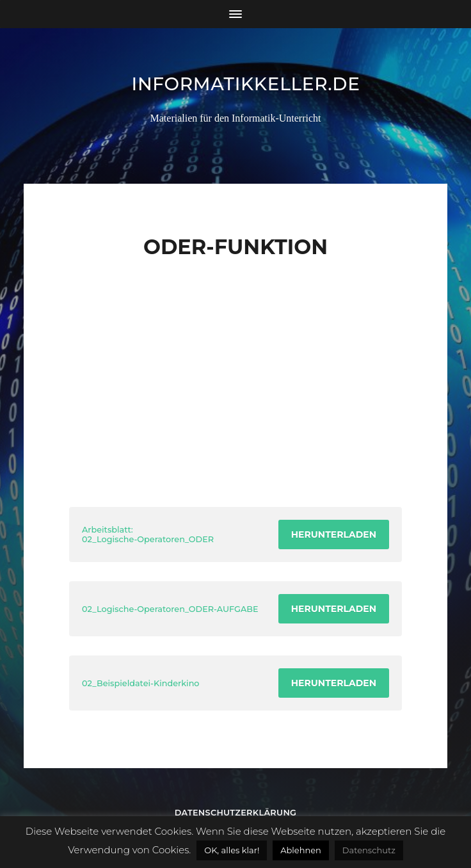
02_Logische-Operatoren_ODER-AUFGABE (170, 609)
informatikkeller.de (246, 84)
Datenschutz (369, 850)
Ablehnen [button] (301, 850)
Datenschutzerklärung (236, 813)
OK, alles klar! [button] (232, 850)
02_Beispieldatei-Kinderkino (140, 683)
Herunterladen (334, 534)
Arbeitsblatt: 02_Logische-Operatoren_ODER (148, 534)
